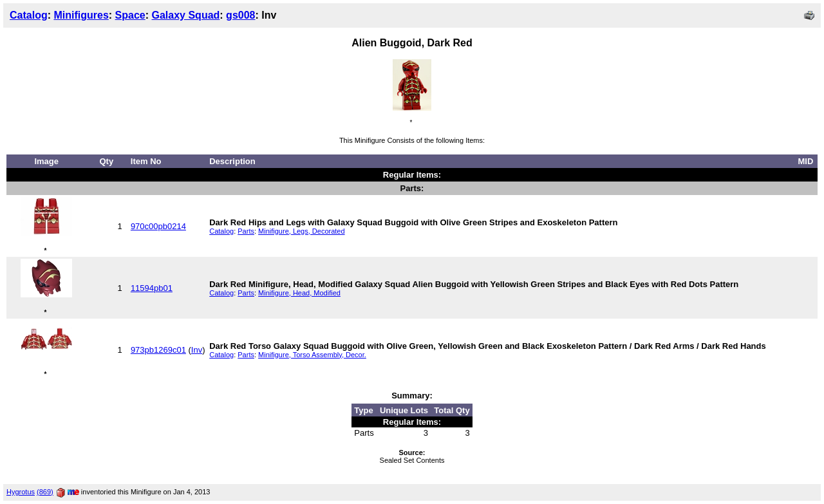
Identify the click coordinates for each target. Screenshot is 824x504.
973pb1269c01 (158, 350)
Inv (197, 350)
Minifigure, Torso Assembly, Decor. (312, 355)
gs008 (240, 15)
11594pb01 (152, 288)
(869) (45, 492)
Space (130, 15)
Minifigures (81, 15)
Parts (246, 231)
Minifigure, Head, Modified (299, 293)
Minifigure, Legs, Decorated (302, 231)
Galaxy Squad (186, 15)
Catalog (29, 15)
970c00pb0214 (158, 226)
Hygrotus (21, 492)
